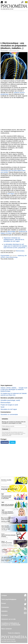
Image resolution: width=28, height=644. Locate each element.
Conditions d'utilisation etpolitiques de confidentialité (11, 624)
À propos (4, 615)
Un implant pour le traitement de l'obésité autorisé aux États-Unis (14, 394)
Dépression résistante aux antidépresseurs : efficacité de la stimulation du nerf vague (14, 240)
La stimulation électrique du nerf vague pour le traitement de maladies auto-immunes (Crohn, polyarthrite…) (15, 246)
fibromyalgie (11, 231)
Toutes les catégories (14, 633)
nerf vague (11, 194)
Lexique (4, 595)
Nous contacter (7, 629)
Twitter (12, 442)
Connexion (5, 607)
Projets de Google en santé (9, 405)
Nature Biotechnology (12, 257)
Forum (4, 603)
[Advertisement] (14, 26)
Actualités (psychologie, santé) (10, 400)
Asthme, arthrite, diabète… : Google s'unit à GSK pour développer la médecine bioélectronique (14, 389)
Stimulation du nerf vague (9, 409)
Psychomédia (4, 51)
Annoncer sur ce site (8, 619)
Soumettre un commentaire (9, 414)
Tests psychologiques (9, 599)
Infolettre (4, 611)
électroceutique (20, 251)
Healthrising (21, 256)
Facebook (5, 442)
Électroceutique (6, 403)
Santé (2, 407)
